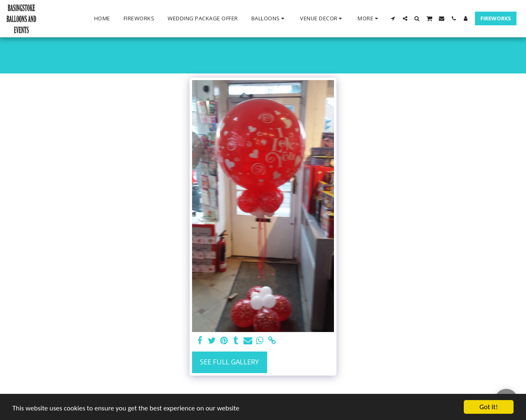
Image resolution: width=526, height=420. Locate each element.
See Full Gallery (229, 362)
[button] (269, 19)
